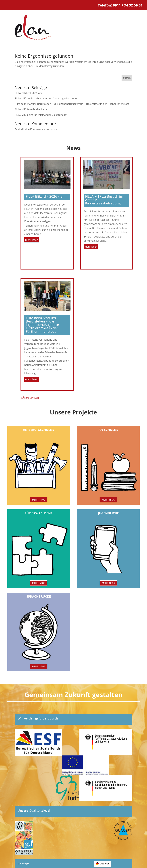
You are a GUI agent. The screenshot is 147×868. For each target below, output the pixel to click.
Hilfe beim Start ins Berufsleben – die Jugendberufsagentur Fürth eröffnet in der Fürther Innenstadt (72, 104)
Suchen (127, 78)
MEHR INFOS (39, 500)
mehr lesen (32, 240)
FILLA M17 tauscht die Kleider (32, 109)
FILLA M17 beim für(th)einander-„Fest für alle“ (41, 115)
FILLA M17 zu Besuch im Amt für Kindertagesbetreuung (46, 98)
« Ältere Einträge (30, 398)
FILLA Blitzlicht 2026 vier (28, 93)
